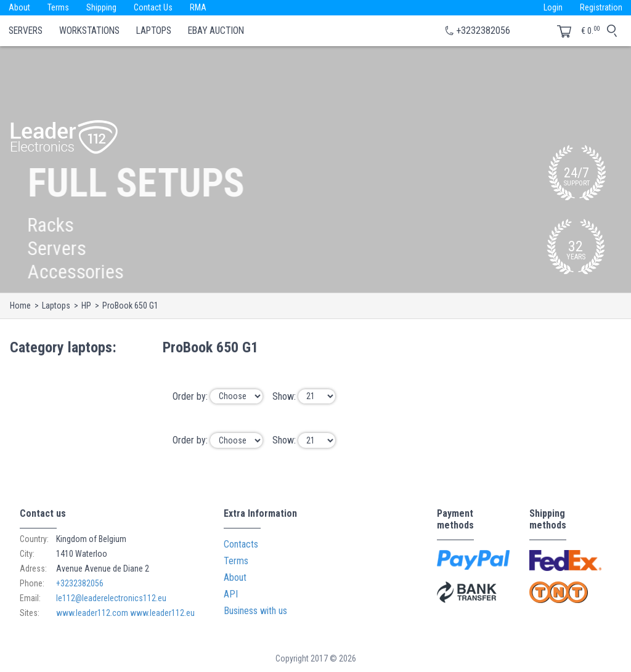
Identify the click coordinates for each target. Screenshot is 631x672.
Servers (26, 31)
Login (553, 7)
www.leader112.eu (162, 613)
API (231, 594)
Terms (58, 7)
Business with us (255, 611)
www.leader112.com (92, 613)
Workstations (89, 31)
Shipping (101, 7)
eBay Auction (216, 31)
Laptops (154, 31)
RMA (198, 7)
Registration (601, 7)
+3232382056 (483, 30)
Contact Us (153, 7)
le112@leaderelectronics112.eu (111, 598)
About (19, 7)
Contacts (241, 544)
